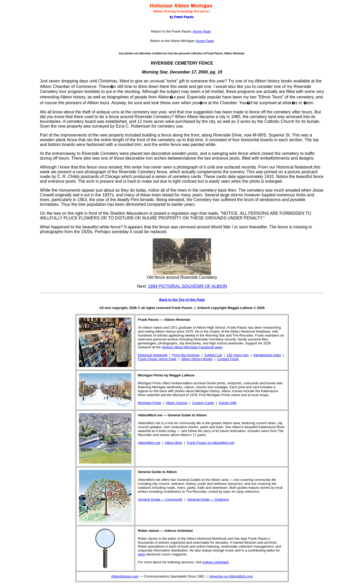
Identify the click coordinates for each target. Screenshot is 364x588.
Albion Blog (173, 443)
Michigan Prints (149, 403)
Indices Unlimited (215, 562)
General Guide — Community (160, 499)
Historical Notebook (153, 355)
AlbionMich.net (149, 443)
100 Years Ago (238, 355)
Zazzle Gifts (228, 403)
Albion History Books (197, 359)
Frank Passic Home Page (157, 359)
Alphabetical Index (267, 355)
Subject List (213, 355)
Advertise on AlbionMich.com (231, 576)
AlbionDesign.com (125, 576)
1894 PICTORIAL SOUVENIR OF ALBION (188, 286)
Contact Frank (228, 359)
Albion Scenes (176, 403)
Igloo (141, 554)
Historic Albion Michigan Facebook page (192, 347)
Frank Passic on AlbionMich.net (210, 443)
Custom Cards (203, 403)
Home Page (202, 31)
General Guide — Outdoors (208, 499)
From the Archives (186, 355)
